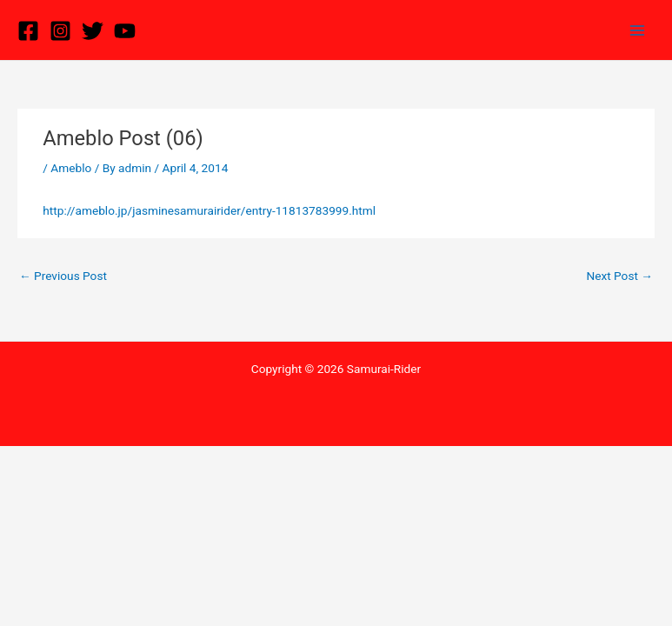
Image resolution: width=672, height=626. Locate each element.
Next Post (619, 276)
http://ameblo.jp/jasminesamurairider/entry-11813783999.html (209, 210)
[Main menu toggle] (638, 30)
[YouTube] (125, 31)
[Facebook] (28, 31)
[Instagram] (60, 31)
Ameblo (71, 168)
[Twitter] (93, 31)
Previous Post (63, 276)
